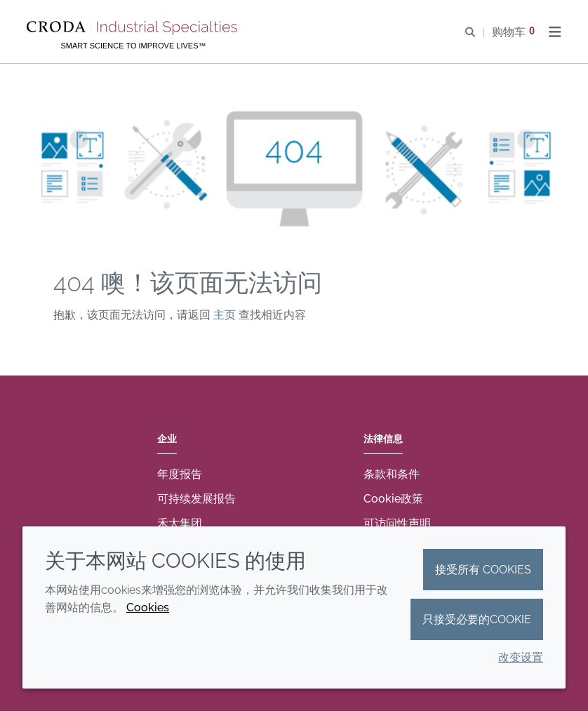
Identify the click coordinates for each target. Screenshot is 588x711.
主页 (226, 315)
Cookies (148, 607)
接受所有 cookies (483, 570)
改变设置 (521, 657)
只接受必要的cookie (477, 619)
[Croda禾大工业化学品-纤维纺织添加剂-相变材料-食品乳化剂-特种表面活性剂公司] (134, 28)
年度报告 (180, 474)
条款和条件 (392, 474)
